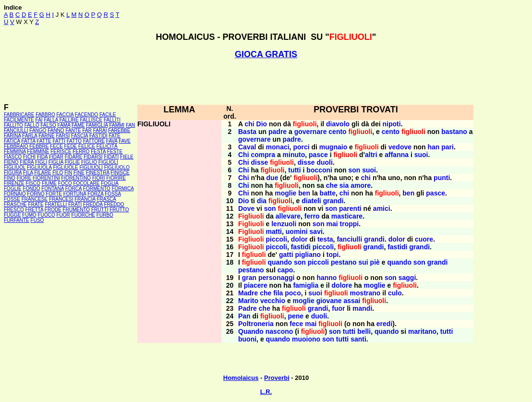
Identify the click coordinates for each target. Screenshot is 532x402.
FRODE (53, 210)
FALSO (48, 125)
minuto (294, 155)
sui (363, 262)
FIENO (11, 162)
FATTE (44, 141)
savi (316, 231)
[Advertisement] (266, 81)
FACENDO (86, 115)
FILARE (42, 173)
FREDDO (114, 204)
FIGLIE (73, 162)
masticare (347, 216)
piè (375, 262)
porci (301, 147)
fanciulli (349, 239)
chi (249, 124)
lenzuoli (284, 224)
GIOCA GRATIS (266, 54)
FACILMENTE (19, 120)
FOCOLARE (86, 183)
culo (395, 293)
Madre (248, 293)
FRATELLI (56, 204)
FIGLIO (89, 162)
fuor (338, 308)
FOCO (65, 183)
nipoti (392, 124)
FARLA (30, 136)
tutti (294, 170)
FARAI (100, 130)
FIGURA (13, 173)
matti (274, 231)
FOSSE (12, 199)
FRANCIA (85, 199)
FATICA (12, 141)
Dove (246, 208)
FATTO (74, 141)
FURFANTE (17, 220)
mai (332, 224)
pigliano (308, 255)
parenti (350, 208)
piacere (256, 285)
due (272, 178)
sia (344, 185)
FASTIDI (98, 136)
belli (364, 331)
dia (262, 201)
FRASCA (106, 199)
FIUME (49, 183)
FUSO (37, 220)
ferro (312, 216)
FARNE (46, 136)
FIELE (127, 157)
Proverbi (277, 378)
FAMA (64, 125)
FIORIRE (116, 178)
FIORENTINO (76, 178)
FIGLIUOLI (91, 167)
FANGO (38, 130)
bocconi (319, 170)
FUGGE (12, 215)
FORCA (73, 189)
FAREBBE (119, 130)
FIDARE (74, 157)
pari (447, 147)
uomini (297, 231)
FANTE (73, 130)
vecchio (273, 301)
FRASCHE (15, 204)
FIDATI (111, 157)
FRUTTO (119, 210)
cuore (424, 239)
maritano (422, 331)
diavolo (338, 124)
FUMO (29, 215)
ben (304, 193)
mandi (362, 308)
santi (358, 339)
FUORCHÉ (83, 215)
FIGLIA (56, 162)
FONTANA (52, 189)
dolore (342, 285)
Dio (262, 124)
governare (311, 132)
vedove (400, 147)
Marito (248, 301)
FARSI (63, 136)
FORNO (36, 194)
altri (371, 155)
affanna (397, 155)
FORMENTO (97, 189)
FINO (10, 178)
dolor (299, 239)
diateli (311, 201)
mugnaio (333, 147)
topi (333, 255)
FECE (56, 146)
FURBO (105, 215)
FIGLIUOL (15, 167)
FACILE (108, 115)
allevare (288, 216)
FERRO (81, 152)
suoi (421, 155)
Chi (244, 155)
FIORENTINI (46, 178)
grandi (333, 201)
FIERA (27, 162)
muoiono (306, 339)
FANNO (56, 130)
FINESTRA (98, 173)
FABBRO (45, 115)
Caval (247, 147)
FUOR (63, 215)
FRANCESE (35, 199)
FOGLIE (13, 189)
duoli (324, 162)
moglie (285, 193)
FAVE (125, 141)
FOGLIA (109, 183)
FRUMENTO (76, 210)
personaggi (276, 278)
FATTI (59, 141)
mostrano (365, 293)
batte (328, 193)
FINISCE (120, 173)
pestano (344, 262)
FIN (68, 173)
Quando (251, 331)
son (354, 170)
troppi (350, 224)
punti (442, 178)
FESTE (115, 152)
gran (249, 278)
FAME (78, 125)
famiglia (306, 285)
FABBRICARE (19, 115)
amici (382, 208)
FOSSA (113, 194)
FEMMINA (15, 152)
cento (337, 132)
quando (280, 262)
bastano (454, 132)
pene (296, 316)
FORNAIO (15, 194)
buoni (247, 339)
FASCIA (79, 136)
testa (325, 239)
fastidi (301, 247)
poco (293, 293)
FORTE (54, 194)
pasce (318, 155)
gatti (286, 255)
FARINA (12, 136)
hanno (326, 278)
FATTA (29, 141)
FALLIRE (69, 120)
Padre (248, 308)
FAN (130, 125)
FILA (28, 173)
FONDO (31, 189)
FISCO (33, 183)
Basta (247, 132)
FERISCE (61, 152)
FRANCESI (61, 199)
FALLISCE (91, 120)
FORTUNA (75, 194)
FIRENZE (14, 183)
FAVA (112, 141)
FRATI (75, 204)
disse (259, 162)
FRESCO (14, 210)
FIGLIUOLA (39, 167)
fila (278, 293)
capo (285, 270)
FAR (87, 130)
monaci (278, 147)
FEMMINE (38, 152)
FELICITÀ (107, 146)
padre (278, 132)
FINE (79, 173)
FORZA (95, 194)
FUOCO (47, 215)
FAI (39, 120)
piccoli (277, 239)
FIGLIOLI (108, 162)
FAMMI (117, 125)
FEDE (71, 146)
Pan (244, 316)
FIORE (24, 178)
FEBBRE (39, 146)
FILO (58, 173)
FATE (114, 136)
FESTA (98, 152)
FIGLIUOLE (65, 167)
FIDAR (56, 157)
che (332, 185)
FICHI (29, 157)
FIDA (42, 157)
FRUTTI (100, 210)
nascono (279, 331)
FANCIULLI (16, 130)
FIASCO (13, 157)
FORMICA (123, 189)
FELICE (87, 146)
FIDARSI (93, 157)
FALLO (32, 125)
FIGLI (41, 162)
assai (352, 301)
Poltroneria (256, 324)
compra (263, 155)
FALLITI (112, 120)
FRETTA (34, 210)
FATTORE (94, 141)
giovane (329, 301)
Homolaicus (241, 378)
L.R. (266, 392)
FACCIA (65, 115)
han (433, 147)
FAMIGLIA (97, 125)
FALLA (51, 120)
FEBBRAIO (16, 146)
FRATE (36, 204)
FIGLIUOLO (117, 167)
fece (296, 324)
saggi (407, 278)
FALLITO (13, 125)
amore (361, 185)
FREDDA (93, 204)
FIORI (99, 178)
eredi (384, 324)
